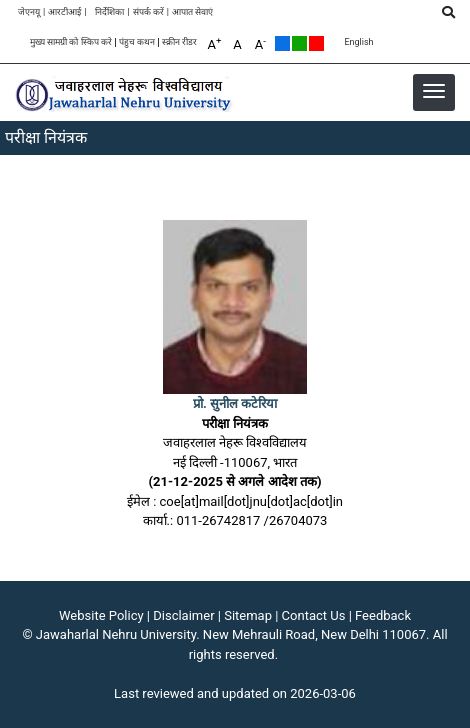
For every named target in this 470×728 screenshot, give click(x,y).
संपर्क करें (148, 12)
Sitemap (248, 615)
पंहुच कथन (137, 42)
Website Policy (101, 615)
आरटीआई (64, 12)
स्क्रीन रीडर (179, 42)
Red (316, 43)
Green (299, 43)
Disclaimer (183, 615)
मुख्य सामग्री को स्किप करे (71, 42)
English (358, 42)
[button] (434, 91)
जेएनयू (29, 12)
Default (282, 43)
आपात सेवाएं (192, 12)
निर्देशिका (109, 12)
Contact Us (314, 615)
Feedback (383, 615)
